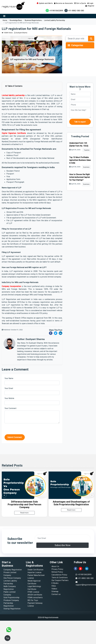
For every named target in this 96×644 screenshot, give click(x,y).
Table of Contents (14, 86)
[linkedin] (87, 568)
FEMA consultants (35, 597)
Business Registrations (33, 20)
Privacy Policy (57, 569)
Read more (24, 513)
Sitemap (55, 591)
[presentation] (22, 430)
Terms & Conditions (60, 577)
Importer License (34, 572)
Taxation (87, 150)
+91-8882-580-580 (74, 11)
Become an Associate (63, 3)
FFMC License (33, 592)
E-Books (55, 583)
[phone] (80, 105)
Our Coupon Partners (60, 580)
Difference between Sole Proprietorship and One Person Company (24, 504)
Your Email (9, 388)
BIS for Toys (33, 600)
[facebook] (76, 568)
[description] (80, 113)
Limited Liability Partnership (55, 20)
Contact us (56, 594)
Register (90, 6)
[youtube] (80, 568)
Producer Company (11, 600)
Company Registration (13, 570)
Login (90, 3)
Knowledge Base (16, 20)
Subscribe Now (63, 545)
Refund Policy (57, 572)
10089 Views (7, 33)
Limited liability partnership (13, 95)
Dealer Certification (35, 570)
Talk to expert (80, 122)
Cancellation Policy (59, 575)
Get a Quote (80, 3)
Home (5, 20)
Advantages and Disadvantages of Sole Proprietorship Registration (71, 503)
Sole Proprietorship (11, 597)
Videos (54, 589)
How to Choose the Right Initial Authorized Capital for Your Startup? (80, 177)
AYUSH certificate (35, 595)
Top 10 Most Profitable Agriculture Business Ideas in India (80, 160)
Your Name (9, 378)
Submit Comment (15, 437)
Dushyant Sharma (21, 33)
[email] (80, 99)
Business (86, 167)
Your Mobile (9, 398)
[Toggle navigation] (69, 45)
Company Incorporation (11, 286)
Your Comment (11, 408)
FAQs (54, 586)
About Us (55, 566)
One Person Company (12, 578)
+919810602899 (54, 11)
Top (7, 638)
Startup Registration (12, 609)
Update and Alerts (45, 3)
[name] (80, 94)
